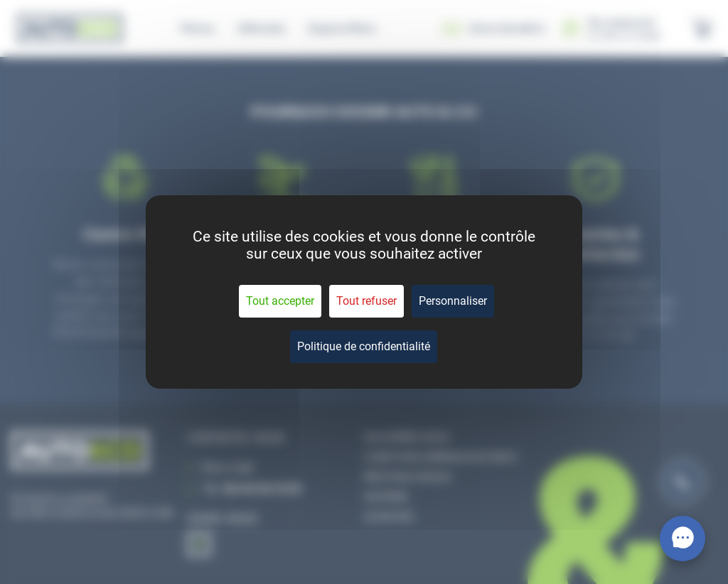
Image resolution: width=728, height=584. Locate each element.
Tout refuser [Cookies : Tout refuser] (366, 301)
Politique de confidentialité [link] (364, 346)
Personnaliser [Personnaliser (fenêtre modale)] (453, 301)
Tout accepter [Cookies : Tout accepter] (280, 301)
